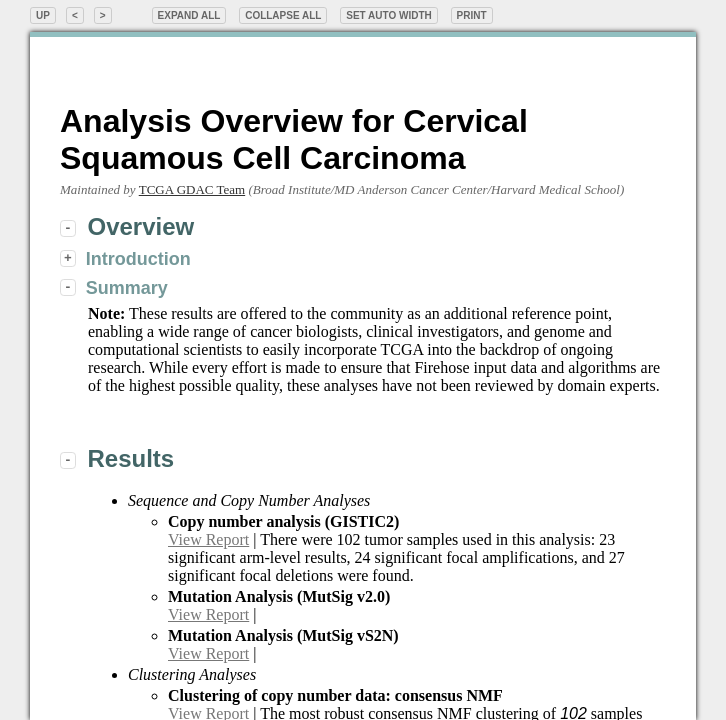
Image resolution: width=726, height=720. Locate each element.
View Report (208, 539)
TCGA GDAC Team (192, 189)
